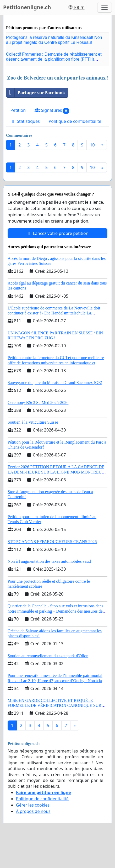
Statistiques (25, 121)
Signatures (52, 110)
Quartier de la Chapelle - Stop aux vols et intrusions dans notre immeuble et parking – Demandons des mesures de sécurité (55, 611)
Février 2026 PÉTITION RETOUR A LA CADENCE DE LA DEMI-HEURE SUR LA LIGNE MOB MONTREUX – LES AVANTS (56, 472)
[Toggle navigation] (105, 7)
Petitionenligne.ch (27, 7)
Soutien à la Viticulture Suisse (33, 422)
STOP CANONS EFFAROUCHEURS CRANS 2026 (52, 542)
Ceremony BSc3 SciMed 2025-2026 (38, 403)
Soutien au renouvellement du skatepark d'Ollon (48, 656)
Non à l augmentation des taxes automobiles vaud (49, 561)
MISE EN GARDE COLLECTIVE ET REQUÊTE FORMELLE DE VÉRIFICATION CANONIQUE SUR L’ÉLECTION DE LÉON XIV (54, 705)
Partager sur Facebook (36, 93)
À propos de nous (33, 811)
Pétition (18, 110)
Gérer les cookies (33, 805)
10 (92, 145)
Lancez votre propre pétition (57, 233)
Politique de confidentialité (75, 121)
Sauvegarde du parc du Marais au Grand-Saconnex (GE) (55, 383)
